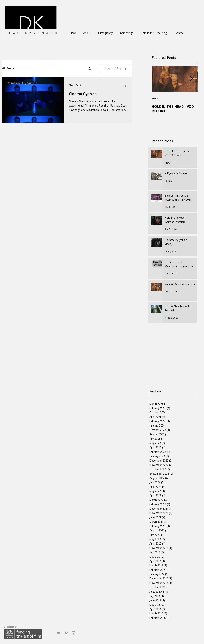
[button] (89, 69)
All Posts (8, 68)
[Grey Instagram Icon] (74, 633)
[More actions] (127, 85)
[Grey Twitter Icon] (59, 633)
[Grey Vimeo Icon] (66, 633)
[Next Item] (191, 79)
